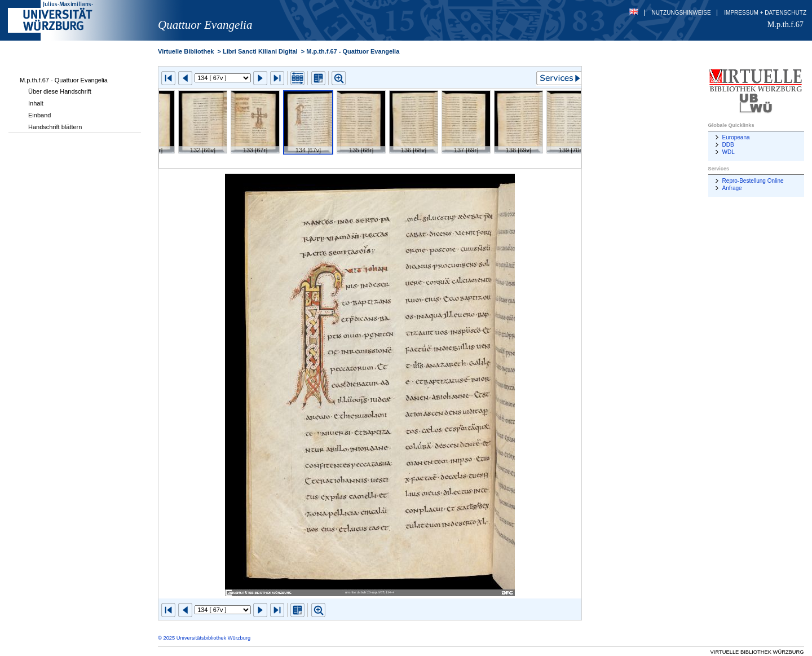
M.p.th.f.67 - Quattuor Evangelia (64, 80)
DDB (728, 145)
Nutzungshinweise (681, 13)
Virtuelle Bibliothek (186, 51)
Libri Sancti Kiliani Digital (260, 51)
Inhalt (36, 103)
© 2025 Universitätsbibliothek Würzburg (204, 638)
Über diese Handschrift (60, 91)
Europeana (736, 137)
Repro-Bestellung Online (753, 181)
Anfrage (732, 188)
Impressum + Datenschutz (765, 13)
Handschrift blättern (55, 127)
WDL (729, 152)
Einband (39, 115)
